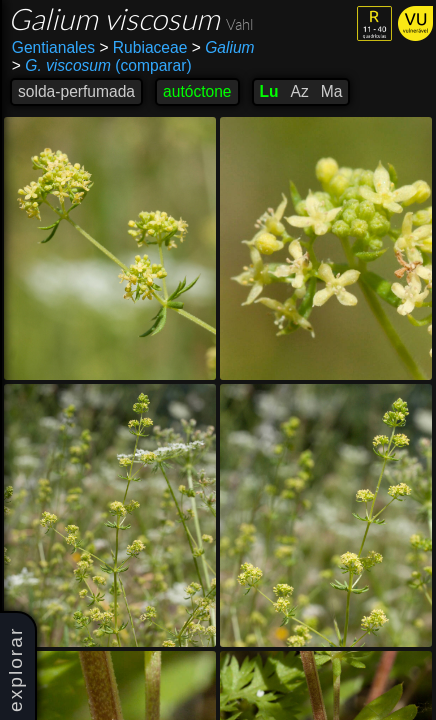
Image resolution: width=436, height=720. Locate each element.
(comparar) (102, 66)
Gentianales (53, 47)
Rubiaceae (143, 47)
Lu (269, 91)
